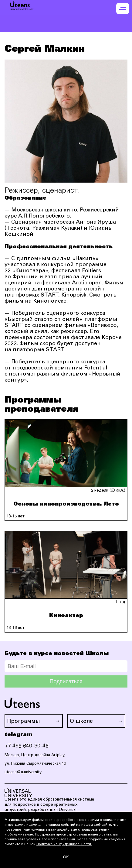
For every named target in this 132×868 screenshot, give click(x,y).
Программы (23, 722)
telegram (18, 735)
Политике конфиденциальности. (64, 844)
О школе (81, 722)
